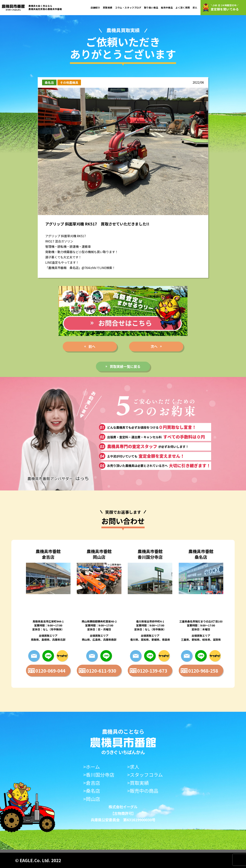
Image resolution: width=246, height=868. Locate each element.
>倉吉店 (92, 783)
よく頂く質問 (183, 7)
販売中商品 (167, 7)
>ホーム (92, 767)
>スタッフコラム (145, 775)
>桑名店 (92, 791)
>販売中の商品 (143, 791)
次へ (154, 346)
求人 (195, 7)
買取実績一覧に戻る (125, 366)
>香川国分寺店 (99, 775)
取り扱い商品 (151, 7)
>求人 (133, 767)
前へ (92, 346)
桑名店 (49, 82)
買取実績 (108, 7)
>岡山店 (92, 799)
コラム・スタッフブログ (128, 7)
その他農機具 (69, 82)
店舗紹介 (95, 7)
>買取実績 (138, 783)
